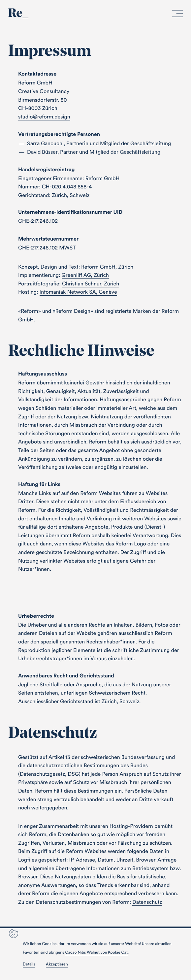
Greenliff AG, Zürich (85, 275)
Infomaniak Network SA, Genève (78, 292)
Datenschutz (147, 902)
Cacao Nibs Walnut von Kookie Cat (96, 952)
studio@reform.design (44, 117)
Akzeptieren (57, 964)
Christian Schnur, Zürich (91, 284)
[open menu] (177, 15)
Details (29, 964)
